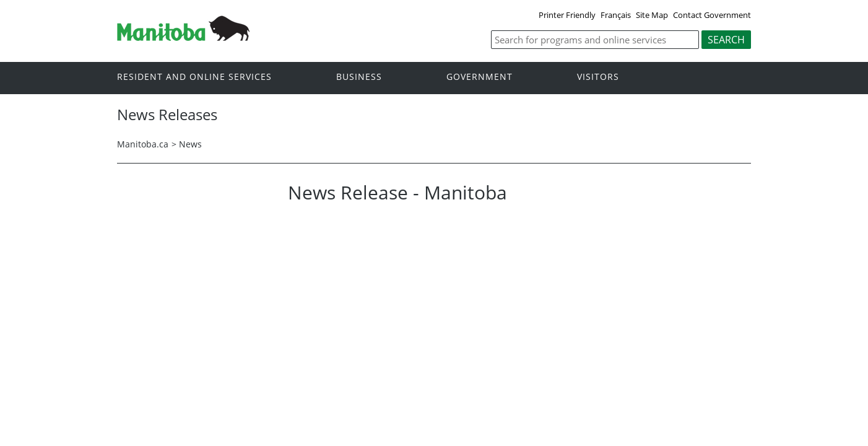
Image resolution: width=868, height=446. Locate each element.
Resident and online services (194, 77)
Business (359, 77)
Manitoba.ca (143, 144)
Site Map (652, 15)
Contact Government (712, 15)
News (190, 144)
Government (480, 77)
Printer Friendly (567, 15)
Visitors (598, 77)
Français (616, 15)
